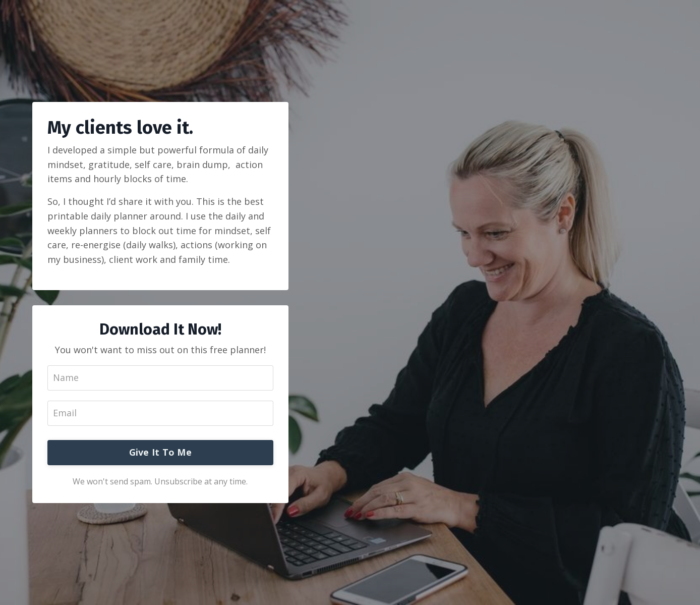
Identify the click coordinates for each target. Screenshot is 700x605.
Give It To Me (160, 452)
